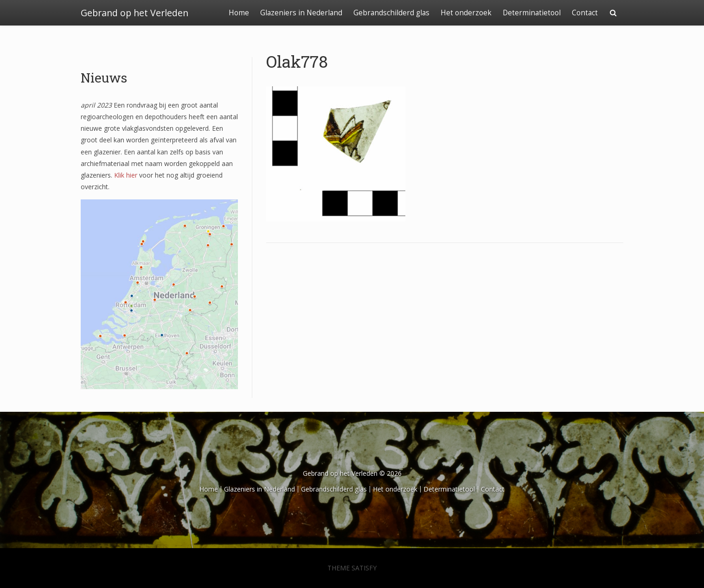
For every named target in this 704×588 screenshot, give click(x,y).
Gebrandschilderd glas (391, 13)
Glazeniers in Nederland (301, 13)
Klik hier (126, 175)
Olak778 (297, 61)
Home (239, 13)
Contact (585, 13)
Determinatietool (532, 13)
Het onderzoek (466, 13)
